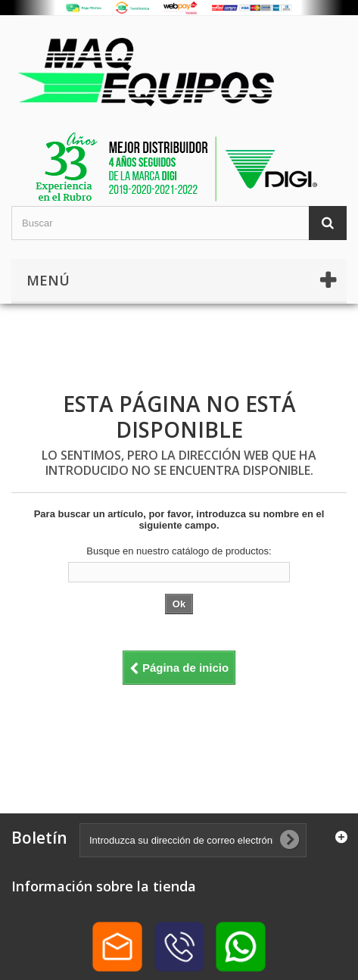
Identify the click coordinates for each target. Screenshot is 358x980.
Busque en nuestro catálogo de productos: (179, 551)
